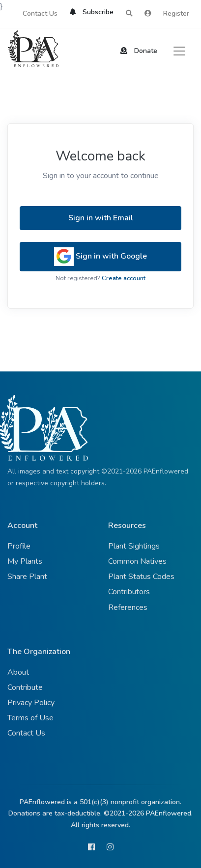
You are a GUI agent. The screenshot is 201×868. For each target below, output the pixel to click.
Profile (19, 546)
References (128, 607)
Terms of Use (30, 718)
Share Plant (27, 577)
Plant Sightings (134, 546)
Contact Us (40, 13)
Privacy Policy (31, 703)
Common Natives (137, 561)
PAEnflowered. (169, 813)
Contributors (129, 592)
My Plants (25, 561)
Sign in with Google (100, 257)
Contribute (25, 687)
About (18, 672)
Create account (124, 278)
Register (176, 13)
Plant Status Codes (141, 577)
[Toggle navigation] (179, 51)
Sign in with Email (101, 218)
